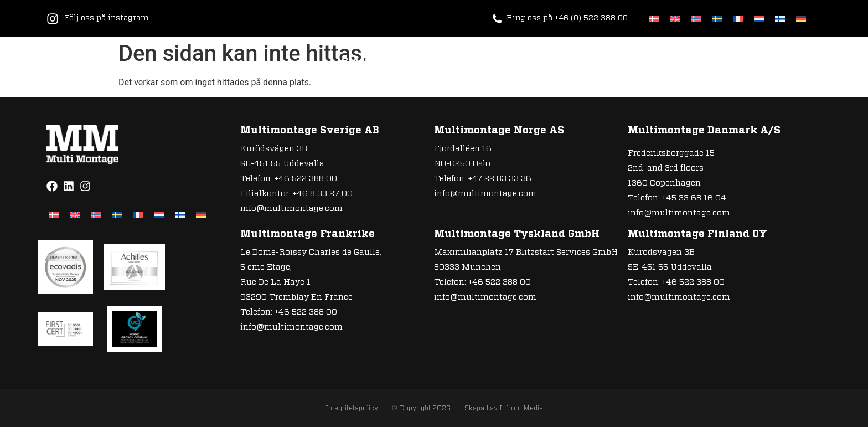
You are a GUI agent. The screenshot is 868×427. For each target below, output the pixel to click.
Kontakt (743, 62)
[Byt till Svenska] (717, 19)
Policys (802, 62)
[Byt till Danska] (654, 19)
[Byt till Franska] (738, 19)
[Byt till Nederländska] (759, 19)
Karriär (609, 62)
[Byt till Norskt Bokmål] (696, 19)
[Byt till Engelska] (675, 19)
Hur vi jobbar (483, 62)
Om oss (554, 62)
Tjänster (408, 62)
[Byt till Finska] (780, 19)
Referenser (675, 62)
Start (355, 62)
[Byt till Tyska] (801, 19)
